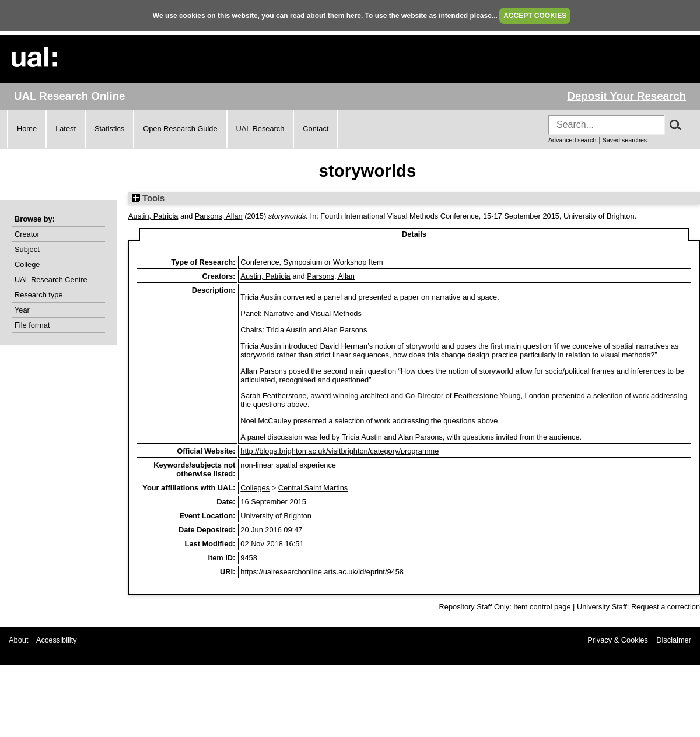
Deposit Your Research (626, 96)
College (27, 264)
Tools (148, 198)
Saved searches (625, 140)
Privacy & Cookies (618, 640)
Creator (27, 234)
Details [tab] (414, 234)
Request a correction (666, 607)
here (354, 16)
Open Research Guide (180, 129)
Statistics (109, 129)
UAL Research (260, 129)
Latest (66, 129)
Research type (39, 295)
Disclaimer (674, 640)
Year (22, 310)
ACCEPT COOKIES (535, 16)
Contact (316, 129)
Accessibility (57, 640)
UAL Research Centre (51, 280)
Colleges (255, 488)
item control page (542, 607)
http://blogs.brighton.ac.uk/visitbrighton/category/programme (339, 451)
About (18, 640)
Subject (27, 249)
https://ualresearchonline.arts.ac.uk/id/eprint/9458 (322, 572)
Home (27, 129)
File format (32, 325)
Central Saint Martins (313, 488)
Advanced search (572, 140)
